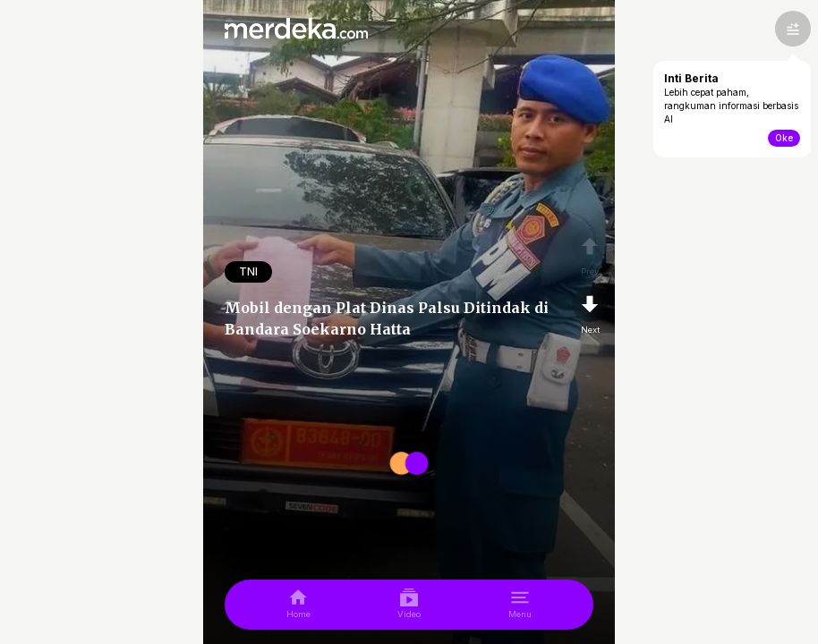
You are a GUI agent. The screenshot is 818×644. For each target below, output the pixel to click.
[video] (409, 605)
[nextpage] (590, 311)
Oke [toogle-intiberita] (784, 138)
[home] (298, 605)
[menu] (520, 605)
